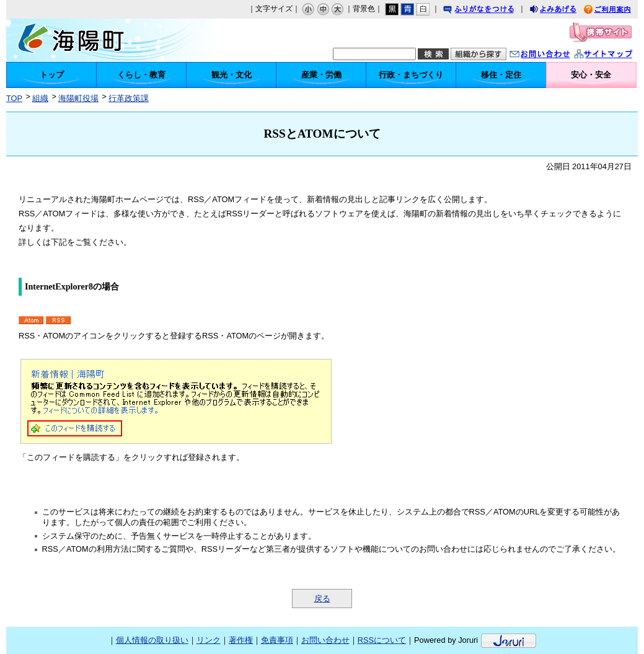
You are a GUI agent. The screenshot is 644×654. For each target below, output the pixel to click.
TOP (14, 98)
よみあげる (564, 11)
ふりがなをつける (490, 11)
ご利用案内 (617, 11)
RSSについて (382, 640)
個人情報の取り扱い (152, 640)
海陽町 (98, 40)
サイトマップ (616, 55)
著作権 (241, 640)
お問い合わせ (552, 55)
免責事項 (277, 640)
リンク (209, 640)
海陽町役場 (78, 98)
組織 (40, 98)
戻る (322, 599)
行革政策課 (129, 98)
